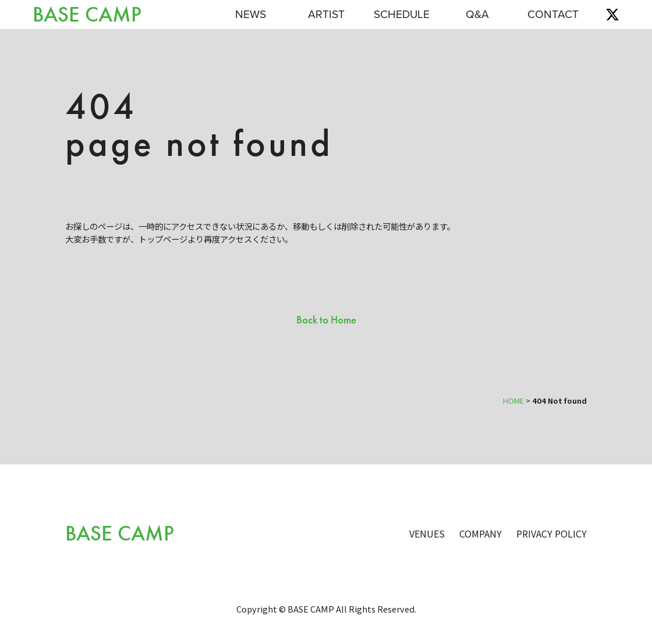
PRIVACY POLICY (552, 533)
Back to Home (326, 320)
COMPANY (481, 533)
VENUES (427, 533)
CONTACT (553, 14)
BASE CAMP (87, 15)
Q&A (477, 14)
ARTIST (326, 14)
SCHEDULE (402, 14)
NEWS (251, 14)
